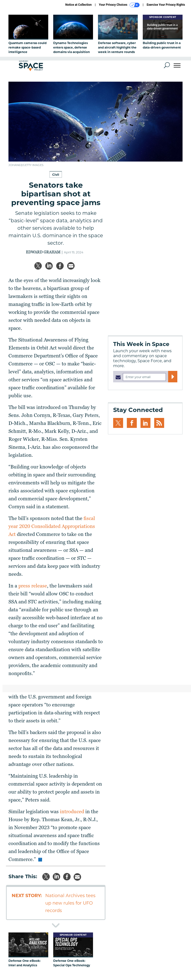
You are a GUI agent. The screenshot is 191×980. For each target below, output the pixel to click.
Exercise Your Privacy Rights (166, 5)
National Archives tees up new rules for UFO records (70, 903)
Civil (56, 175)
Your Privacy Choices (119, 5)
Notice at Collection (78, 5)
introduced (72, 811)
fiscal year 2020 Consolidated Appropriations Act (52, 526)
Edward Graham (43, 252)
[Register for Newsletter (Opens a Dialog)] (173, 377)
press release (33, 586)
